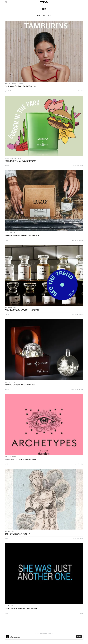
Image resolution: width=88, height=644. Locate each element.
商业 (9, 531)
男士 (9, 606)
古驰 (6, 457)
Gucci (9, 457)
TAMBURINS (8, 84)
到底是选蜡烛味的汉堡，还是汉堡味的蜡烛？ (21, 161)
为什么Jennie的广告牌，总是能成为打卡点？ (21, 86)
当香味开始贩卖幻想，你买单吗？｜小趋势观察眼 (22, 310)
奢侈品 (13, 382)
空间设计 (21, 84)
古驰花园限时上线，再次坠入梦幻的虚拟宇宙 (21, 459)
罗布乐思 (14, 457)
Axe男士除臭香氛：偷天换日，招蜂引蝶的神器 (21, 608)
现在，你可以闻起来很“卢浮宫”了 (17, 534)
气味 (9, 382)
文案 (14, 233)
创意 (13, 531)
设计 (6, 382)
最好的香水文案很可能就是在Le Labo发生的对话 (22, 235)
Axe (6, 606)
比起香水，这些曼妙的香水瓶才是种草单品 (20, 385)
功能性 (15, 307)
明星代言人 (15, 84)
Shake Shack (13, 158)
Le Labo (7, 233)
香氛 (6, 307)
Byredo (10, 307)
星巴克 (19, 158)
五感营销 (7, 158)
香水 (11, 233)
